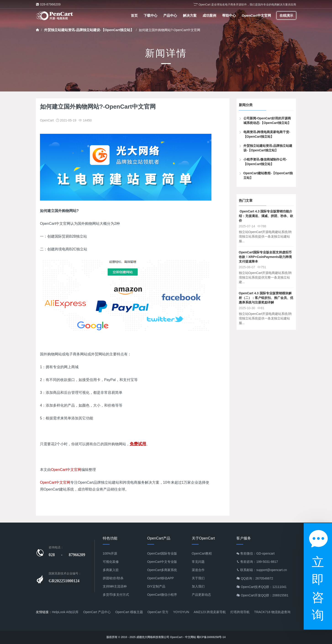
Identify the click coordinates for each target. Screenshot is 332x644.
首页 (134, 15)
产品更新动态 (201, 595)
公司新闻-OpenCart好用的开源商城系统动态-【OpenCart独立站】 (267, 121)
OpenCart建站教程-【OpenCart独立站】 (268, 175)
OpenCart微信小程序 (162, 595)
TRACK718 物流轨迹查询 (272, 612)
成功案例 (209, 15)
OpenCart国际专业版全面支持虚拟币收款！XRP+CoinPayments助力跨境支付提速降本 (265, 257)
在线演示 (286, 15)
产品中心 (170, 15)
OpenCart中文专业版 (162, 562)
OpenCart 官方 (158, 612)
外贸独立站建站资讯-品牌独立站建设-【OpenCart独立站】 (89, 30)
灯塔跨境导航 (240, 612)
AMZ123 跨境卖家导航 (210, 612)
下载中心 (150, 15)
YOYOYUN (181, 612)
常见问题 (198, 562)
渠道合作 (198, 570)
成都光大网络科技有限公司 (153, 637)
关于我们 (198, 578)
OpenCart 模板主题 (129, 612)
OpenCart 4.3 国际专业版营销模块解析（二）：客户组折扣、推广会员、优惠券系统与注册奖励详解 (266, 298)
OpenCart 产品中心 (97, 612)
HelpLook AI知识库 (65, 612)
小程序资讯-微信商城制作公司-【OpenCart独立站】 (265, 162)
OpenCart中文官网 (256, 15)
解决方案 (190, 15)
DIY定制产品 (156, 586)
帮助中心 (229, 15)
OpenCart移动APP (161, 578)
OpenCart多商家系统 (162, 570)
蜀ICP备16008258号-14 (211, 637)
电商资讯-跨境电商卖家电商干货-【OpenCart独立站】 (267, 134)
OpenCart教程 (202, 553)
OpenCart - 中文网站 (183, 637)
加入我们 (198, 586)
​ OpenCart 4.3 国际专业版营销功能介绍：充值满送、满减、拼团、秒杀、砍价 (266, 216)
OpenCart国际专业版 (162, 553)
